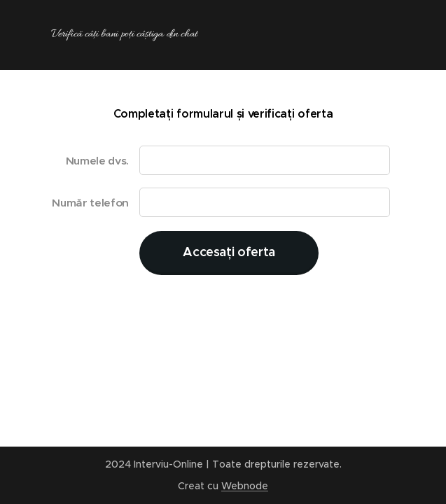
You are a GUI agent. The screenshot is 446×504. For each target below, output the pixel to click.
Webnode (245, 486)
